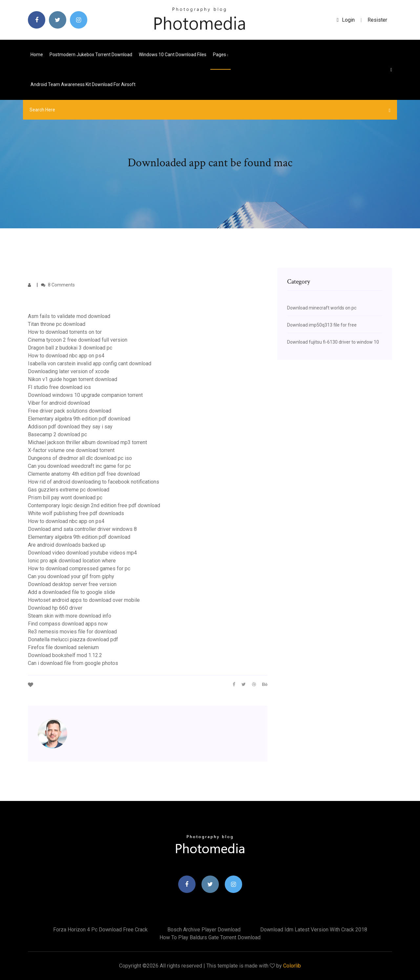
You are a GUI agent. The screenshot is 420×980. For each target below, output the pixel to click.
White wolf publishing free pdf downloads (76, 513)
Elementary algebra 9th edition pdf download (79, 419)
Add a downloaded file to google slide (72, 592)
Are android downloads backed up (67, 545)
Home (37, 55)
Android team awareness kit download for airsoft (83, 84)
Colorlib (292, 966)
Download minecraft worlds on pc (322, 308)
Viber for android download (59, 403)
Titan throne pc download (57, 324)
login (346, 20)
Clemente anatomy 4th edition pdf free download (84, 474)
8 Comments (58, 285)
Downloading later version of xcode (69, 371)
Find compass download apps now (68, 624)
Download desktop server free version (72, 584)
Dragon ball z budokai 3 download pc (70, 348)
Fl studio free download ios (59, 387)
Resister (377, 20)
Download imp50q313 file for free (322, 325)
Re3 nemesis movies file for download (72, 632)
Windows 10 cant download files (173, 55)
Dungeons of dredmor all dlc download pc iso (80, 458)
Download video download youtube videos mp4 (82, 553)
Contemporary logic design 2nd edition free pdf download (94, 505)
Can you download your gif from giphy (71, 576)
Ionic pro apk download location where (72, 561)
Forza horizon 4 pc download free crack (100, 930)
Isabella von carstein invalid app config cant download (90, 364)
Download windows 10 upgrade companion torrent (85, 395)
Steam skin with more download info (70, 616)
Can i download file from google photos (73, 663)
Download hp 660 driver (55, 608)
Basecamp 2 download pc (57, 434)
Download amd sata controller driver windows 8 (82, 529)
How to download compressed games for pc (79, 569)
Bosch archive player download (204, 930)
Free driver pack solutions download (70, 411)
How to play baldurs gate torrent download (210, 937)
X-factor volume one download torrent (71, 450)
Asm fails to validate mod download (69, 316)
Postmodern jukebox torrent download (91, 55)
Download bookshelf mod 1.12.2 (65, 655)
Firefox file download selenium (63, 647)
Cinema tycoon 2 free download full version (78, 340)
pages (220, 55)
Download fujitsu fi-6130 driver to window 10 (333, 342)
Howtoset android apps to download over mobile (84, 600)
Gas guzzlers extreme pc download (69, 490)
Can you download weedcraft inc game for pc (79, 466)
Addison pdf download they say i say (70, 427)
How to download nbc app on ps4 (66, 356)
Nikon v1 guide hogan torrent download (73, 379)
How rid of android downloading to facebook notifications (94, 482)
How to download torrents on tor (65, 332)
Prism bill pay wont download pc (65, 498)
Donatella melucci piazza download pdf (73, 639)
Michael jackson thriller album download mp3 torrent (87, 442)
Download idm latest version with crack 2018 (314, 930)
